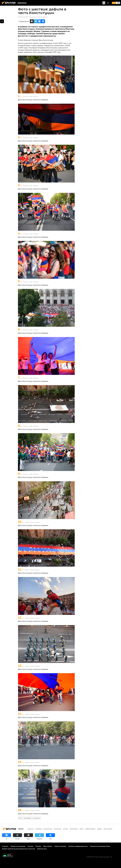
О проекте (5, 846)
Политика (58, 829)
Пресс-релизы (48, 846)
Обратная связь (42, 849)
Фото (20, 818)
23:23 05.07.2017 (23, 17)
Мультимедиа (27, 818)
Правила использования (18, 846)
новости (30, 829)
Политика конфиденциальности (78, 846)
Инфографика (90, 829)
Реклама (38, 846)
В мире (66, 829)
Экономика (48, 829)
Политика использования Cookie (100, 846)
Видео (99, 829)
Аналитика (74, 829)
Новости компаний (60, 846)
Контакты (31, 846)
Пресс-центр (108, 829)
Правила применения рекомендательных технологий (18, 849)
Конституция (36, 818)
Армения (39, 829)
